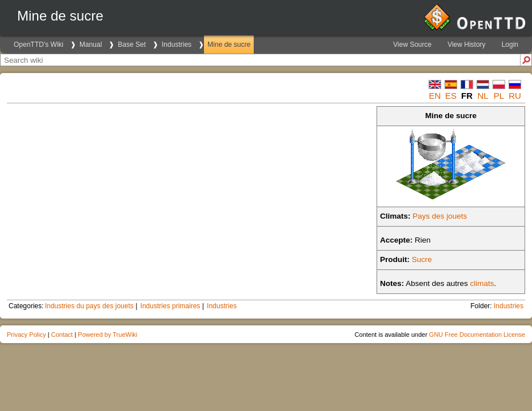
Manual (91, 45)
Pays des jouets (440, 216)
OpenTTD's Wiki (39, 45)
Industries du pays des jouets (89, 306)
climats (482, 283)
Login (510, 45)
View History (466, 45)
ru (515, 96)
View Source (412, 45)
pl (499, 96)
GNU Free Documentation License (477, 335)
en (435, 96)
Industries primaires (171, 306)
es (451, 96)
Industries (177, 45)
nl (483, 96)
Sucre (422, 259)
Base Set (132, 45)
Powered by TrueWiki (107, 335)
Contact (62, 335)
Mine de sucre (229, 45)
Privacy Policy (26, 335)
